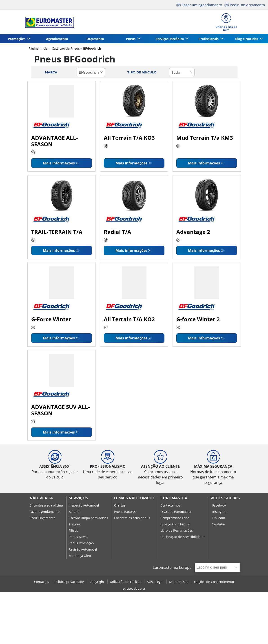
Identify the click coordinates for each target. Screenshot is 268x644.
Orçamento (95, 39)
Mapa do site (179, 582)
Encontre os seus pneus (132, 518)
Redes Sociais (225, 498)
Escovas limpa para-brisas (88, 518)
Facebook (219, 505)
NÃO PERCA (41, 498)
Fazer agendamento (45, 512)
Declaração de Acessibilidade (182, 537)
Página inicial (39, 48)
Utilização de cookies (126, 582)
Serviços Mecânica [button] (170, 39)
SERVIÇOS (78, 498)
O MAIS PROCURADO (134, 498)
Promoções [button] (17, 39)
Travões (75, 524)
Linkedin (219, 518)
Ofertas (120, 505)
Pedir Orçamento (42, 518)
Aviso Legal (155, 582)
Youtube (219, 524)
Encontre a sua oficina (46, 505)
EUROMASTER (174, 498)
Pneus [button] (131, 39)
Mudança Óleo (80, 556)
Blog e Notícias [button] (247, 39)
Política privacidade (70, 582)
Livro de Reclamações (177, 530)
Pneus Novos (78, 537)
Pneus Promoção (81, 543)
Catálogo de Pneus (65, 48)
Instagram (220, 512)
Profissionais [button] (209, 39)
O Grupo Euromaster (176, 512)
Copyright (97, 582)
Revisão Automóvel (83, 549)
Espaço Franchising (175, 524)
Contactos (42, 582)
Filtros (73, 530)
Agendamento (57, 39)
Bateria (74, 512)
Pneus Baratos (125, 512)
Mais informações (59, 163)
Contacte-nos (170, 505)
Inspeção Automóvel (84, 505)
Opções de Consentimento (214, 582)
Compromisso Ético (175, 518)
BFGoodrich (92, 48)
